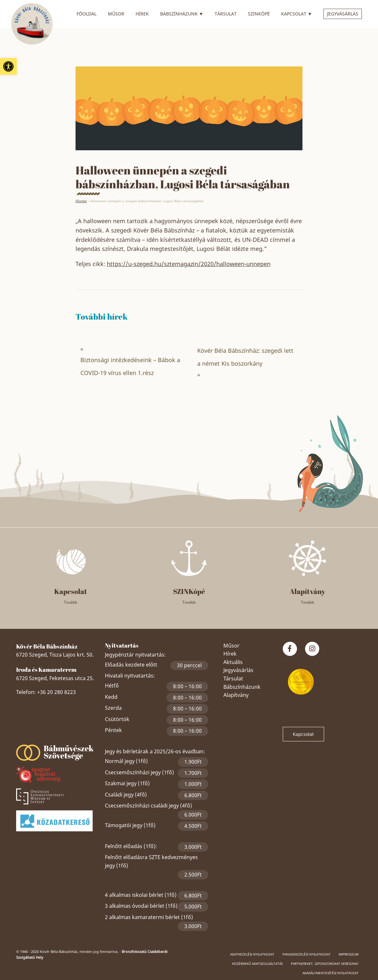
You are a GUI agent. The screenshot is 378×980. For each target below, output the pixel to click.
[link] (8, 66)
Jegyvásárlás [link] (343, 14)
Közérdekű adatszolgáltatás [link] (257, 964)
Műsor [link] (116, 14)
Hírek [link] (142, 14)
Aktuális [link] (233, 662)
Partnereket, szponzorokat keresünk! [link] (325, 964)
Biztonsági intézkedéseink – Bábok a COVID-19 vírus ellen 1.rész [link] (130, 366)
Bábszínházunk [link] (182, 13)
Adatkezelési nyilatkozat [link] (252, 954)
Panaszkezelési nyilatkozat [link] (306, 954)
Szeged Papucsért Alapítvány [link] (56, 734)
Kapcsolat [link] (297, 13)
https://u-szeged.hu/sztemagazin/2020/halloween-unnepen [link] (189, 264)
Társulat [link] (226, 14)
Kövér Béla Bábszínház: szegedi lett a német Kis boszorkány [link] (245, 357)
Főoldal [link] (87, 14)
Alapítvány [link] (236, 695)
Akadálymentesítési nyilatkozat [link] (331, 973)
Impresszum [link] (349, 954)
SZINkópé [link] (259, 14)
